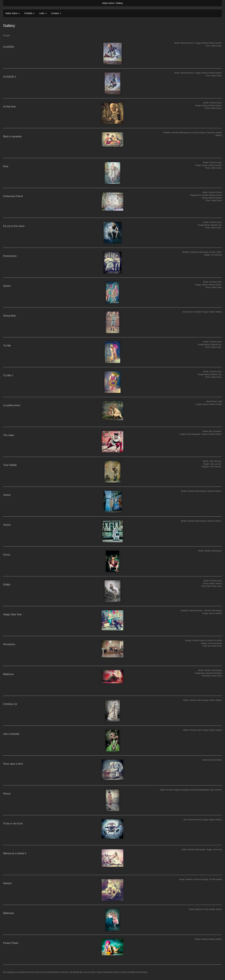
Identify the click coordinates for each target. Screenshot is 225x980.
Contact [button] (56, 13)
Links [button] (43, 13)
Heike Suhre (108, 3)
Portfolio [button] (29, 13)
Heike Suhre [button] (13, 13)
